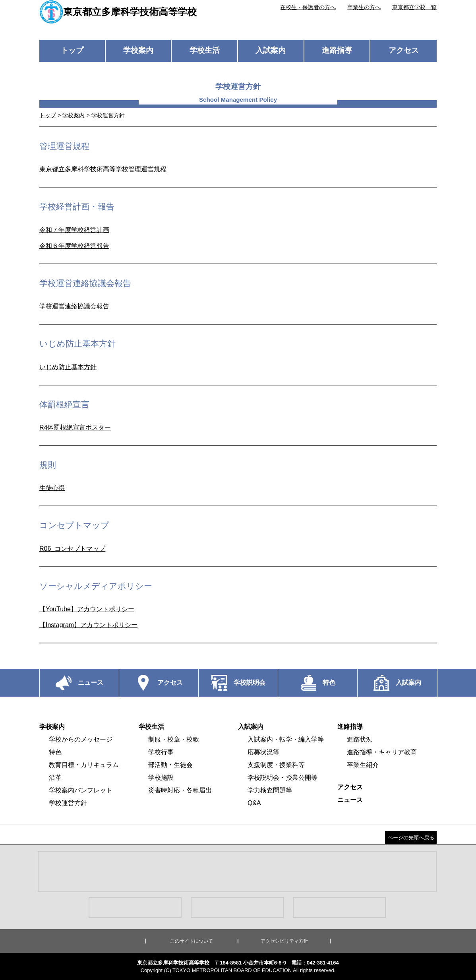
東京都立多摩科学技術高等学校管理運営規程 (103, 169)
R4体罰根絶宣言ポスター (75, 427)
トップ (72, 50)
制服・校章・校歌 (174, 739)
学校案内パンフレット (81, 790)
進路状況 (360, 739)
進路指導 (337, 50)
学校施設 (161, 778)
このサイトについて (192, 941)
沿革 (55, 778)
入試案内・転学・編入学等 (286, 739)
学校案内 (138, 50)
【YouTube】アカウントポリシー (87, 609)
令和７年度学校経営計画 (74, 230)
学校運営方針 (68, 803)
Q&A (254, 803)
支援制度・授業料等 (276, 765)
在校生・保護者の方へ (308, 7)
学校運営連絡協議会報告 (74, 306)
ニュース (350, 800)
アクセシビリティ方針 (284, 941)
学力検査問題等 (270, 790)
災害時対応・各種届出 (180, 790)
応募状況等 (263, 752)
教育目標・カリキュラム (84, 765)
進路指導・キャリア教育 (382, 752)
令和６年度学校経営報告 (74, 246)
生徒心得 (52, 488)
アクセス (404, 50)
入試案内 (271, 50)
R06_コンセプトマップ (72, 549)
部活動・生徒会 (170, 765)
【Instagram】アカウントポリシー (88, 625)
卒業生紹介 (363, 765)
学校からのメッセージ (81, 739)
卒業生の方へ (364, 7)
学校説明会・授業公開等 (283, 778)
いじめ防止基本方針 (68, 367)
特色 (55, 752)
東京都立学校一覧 (414, 7)
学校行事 (161, 752)
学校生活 (205, 50)
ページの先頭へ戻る (411, 838)
